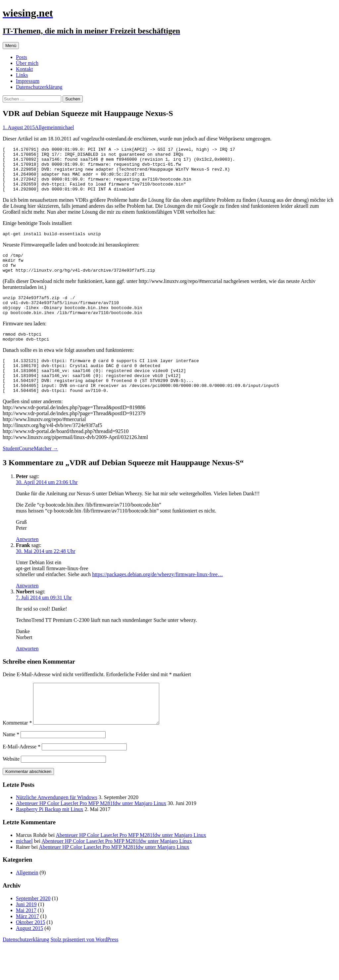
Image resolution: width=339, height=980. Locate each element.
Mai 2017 (26, 945)
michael (66, 127)
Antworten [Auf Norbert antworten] (27, 675)
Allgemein (46, 127)
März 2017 (27, 951)
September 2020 (33, 933)
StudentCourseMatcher (30, 475)
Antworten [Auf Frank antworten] (27, 612)
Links (22, 75)
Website (11, 794)
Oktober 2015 (30, 957)
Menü (11, 46)
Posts (22, 57)
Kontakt (24, 69)
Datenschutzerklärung (39, 87)
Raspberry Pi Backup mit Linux (50, 844)
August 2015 (29, 963)
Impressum (28, 81)
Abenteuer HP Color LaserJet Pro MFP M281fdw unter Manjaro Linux (91, 838)
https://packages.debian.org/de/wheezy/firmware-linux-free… (157, 601)
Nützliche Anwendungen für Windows (57, 832)
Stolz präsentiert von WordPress (84, 974)
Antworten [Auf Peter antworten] (27, 566)
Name (11, 769)
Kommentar (17, 758)
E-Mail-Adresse (22, 781)
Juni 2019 (26, 939)
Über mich (27, 63)
